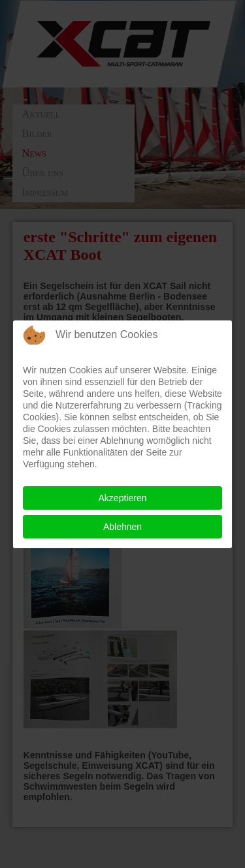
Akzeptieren (123, 498)
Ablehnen (122, 527)
